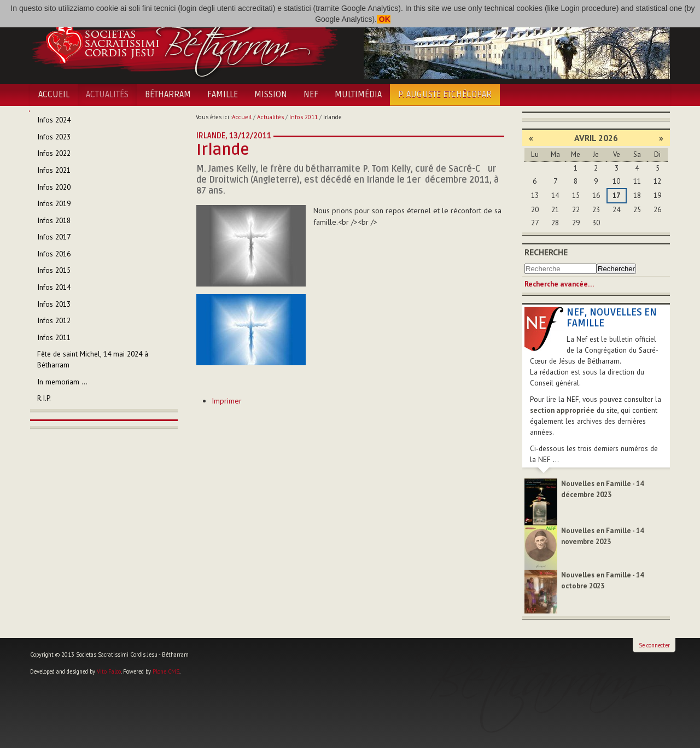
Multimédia (358, 95)
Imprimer (227, 401)
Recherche (546, 252)
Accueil (54, 95)
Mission (271, 95)
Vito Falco (109, 671)
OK (384, 19)
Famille (223, 95)
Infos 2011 (304, 117)
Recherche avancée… (559, 284)
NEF (311, 95)
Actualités (107, 95)
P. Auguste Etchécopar (445, 95)
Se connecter (654, 645)
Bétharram (168, 95)
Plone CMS (166, 671)
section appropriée (562, 410)
